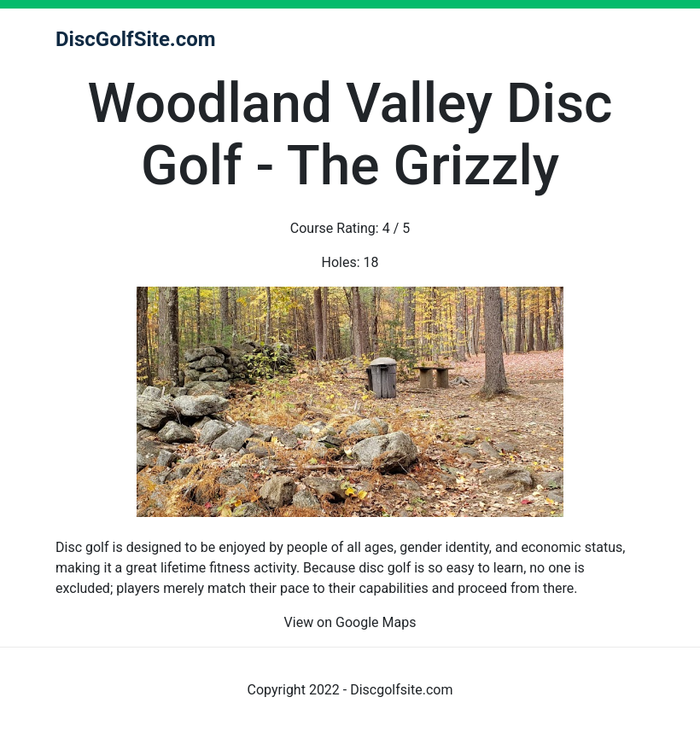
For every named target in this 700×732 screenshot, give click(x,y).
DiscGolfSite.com (136, 39)
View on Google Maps (350, 622)
